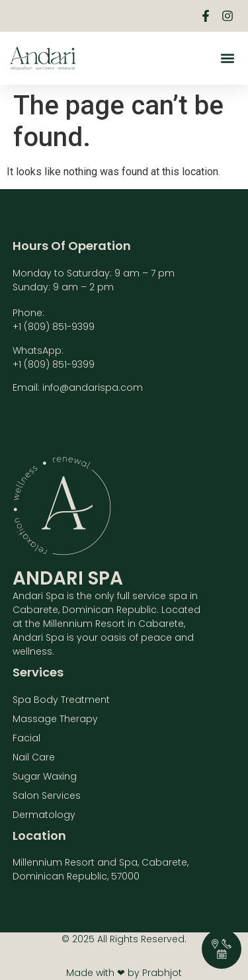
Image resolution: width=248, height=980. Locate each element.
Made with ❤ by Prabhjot (124, 973)
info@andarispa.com (93, 388)
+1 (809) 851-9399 (54, 327)
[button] (227, 59)
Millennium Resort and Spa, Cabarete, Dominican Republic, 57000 (101, 869)
